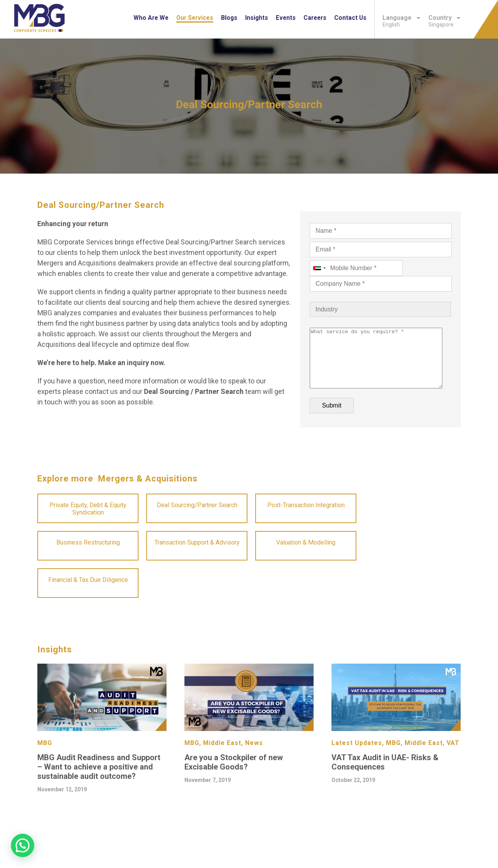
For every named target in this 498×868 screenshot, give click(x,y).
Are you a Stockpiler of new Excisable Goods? (234, 774)
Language (402, 18)
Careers (315, 18)
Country (445, 18)
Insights (257, 18)
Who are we (151, 18)
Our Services (195, 18)
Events (286, 18)
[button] (23, 845)
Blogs (229, 18)
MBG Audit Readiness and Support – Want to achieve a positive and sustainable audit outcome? (99, 778)
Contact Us (350, 18)
